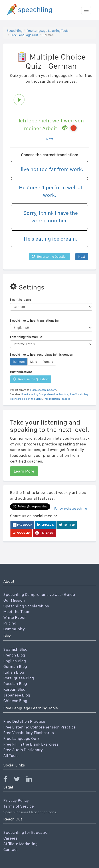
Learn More (24, 471)
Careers (10, 838)
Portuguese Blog (19, 678)
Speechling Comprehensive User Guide (39, 594)
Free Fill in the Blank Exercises (31, 744)
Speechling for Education (27, 832)
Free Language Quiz (25, 35)
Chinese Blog (15, 701)
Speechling (15, 31)
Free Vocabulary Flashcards (29, 733)
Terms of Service (19, 806)
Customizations (21, 372)
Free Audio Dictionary (23, 750)
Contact (11, 849)
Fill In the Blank (33, 399)
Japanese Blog (17, 695)
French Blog (14, 655)
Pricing (10, 623)
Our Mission (14, 600)
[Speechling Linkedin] (32, 780)
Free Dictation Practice (57, 399)
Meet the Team (17, 612)
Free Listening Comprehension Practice (45, 394)
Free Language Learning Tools (47, 31)
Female (48, 362)
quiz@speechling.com (43, 390)
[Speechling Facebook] (8, 780)
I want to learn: (20, 300)
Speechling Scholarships (26, 606)
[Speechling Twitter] (19, 780)
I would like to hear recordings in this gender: (42, 355)
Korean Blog (14, 689)
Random (19, 362)
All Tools (11, 755)
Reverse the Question (50, 257)
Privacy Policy (16, 800)
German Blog (15, 666)
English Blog (15, 661)
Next (50, 139)
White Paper (15, 617)
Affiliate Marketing (20, 844)
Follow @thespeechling (71, 509)
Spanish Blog (15, 649)
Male (34, 362)
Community (14, 629)
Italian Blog (14, 672)
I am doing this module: (26, 337)
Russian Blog (15, 683)
